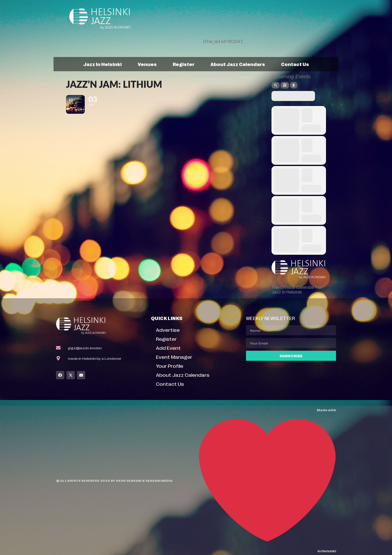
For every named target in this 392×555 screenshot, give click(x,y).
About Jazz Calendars (238, 64)
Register (184, 64)
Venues (147, 64)
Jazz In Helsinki (102, 64)
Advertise (168, 330)
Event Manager (174, 357)
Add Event (168, 348)
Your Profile (170, 366)
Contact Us (295, 64)
